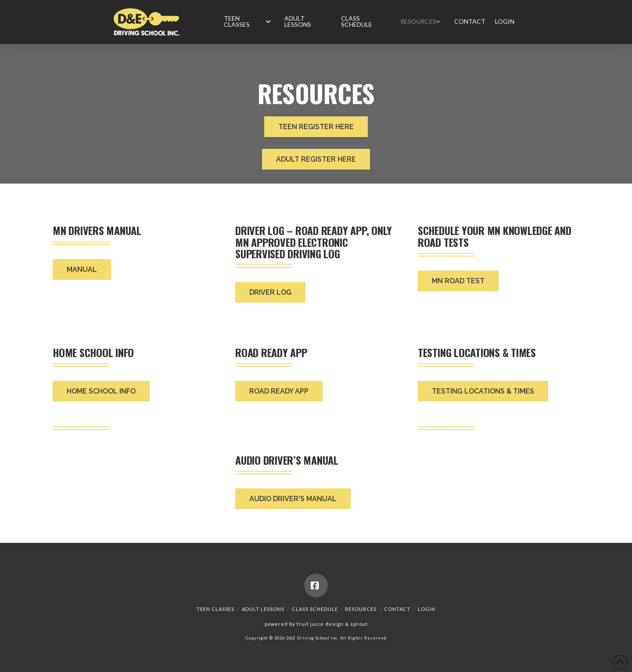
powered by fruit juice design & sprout (316, 624)
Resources (361, 609)
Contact (397, 609)
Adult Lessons (263, 609)
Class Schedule (315, 609)
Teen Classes (215, 609)
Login (427, 609)
